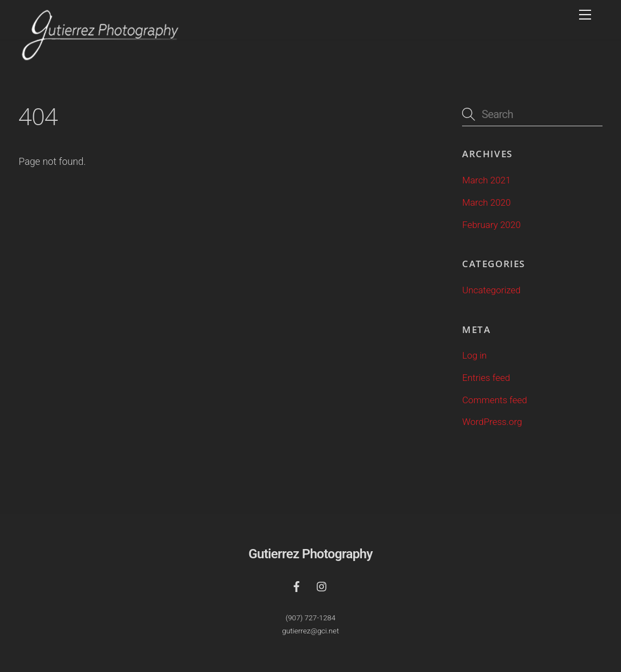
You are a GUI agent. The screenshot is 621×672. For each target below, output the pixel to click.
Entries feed (486, 378)
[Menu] (585, 15)
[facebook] (297, 585)
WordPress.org (492, 422)
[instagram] (322, 585)
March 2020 (486, 202)
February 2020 (491, 225)
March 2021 (486, 180)
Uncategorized (491, 290)
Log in (474, 355)
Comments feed (494, 400)
